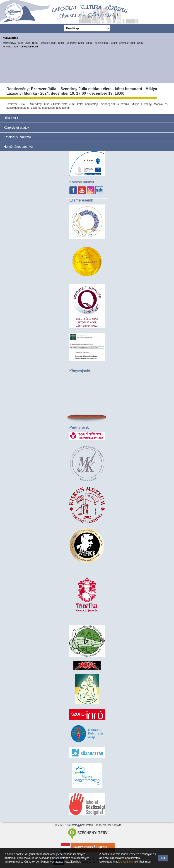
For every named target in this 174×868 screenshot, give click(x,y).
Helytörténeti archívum (19, 147)
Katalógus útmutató (17, 137)
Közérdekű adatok (16, 128)
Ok (163, 858)
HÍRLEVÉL (11, 118)
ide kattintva (126, 862)
